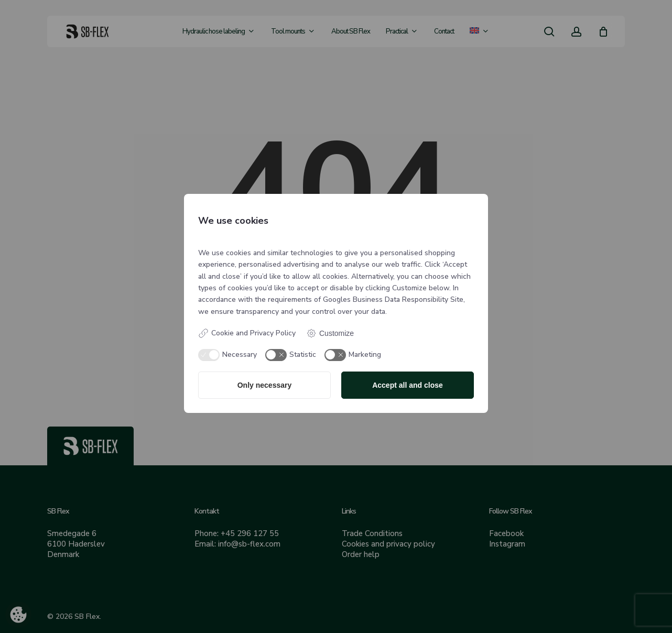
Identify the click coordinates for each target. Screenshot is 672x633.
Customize (330, 333)
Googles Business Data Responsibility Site (393, 299)
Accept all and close (408, 385)
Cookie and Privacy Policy (247, 333)
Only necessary (265, 385)
